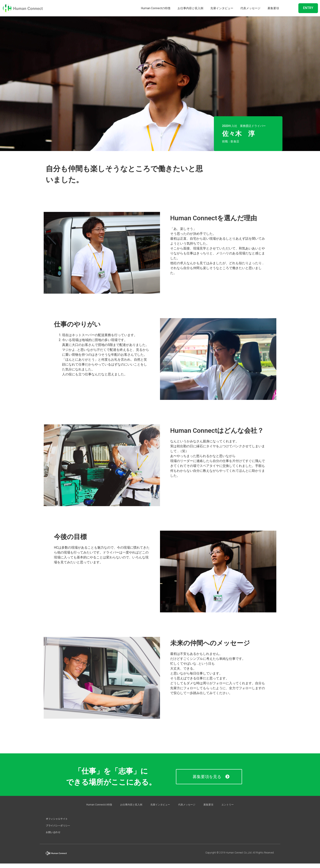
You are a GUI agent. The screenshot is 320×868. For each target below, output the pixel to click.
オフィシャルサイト (57, 819)
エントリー (228, 805)
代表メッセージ (250, 8)
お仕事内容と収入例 (190, 8)
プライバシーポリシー (58, 825)
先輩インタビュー (222, 8)
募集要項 (273, 8)
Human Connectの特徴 (156, 8)
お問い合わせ (53, 832)
